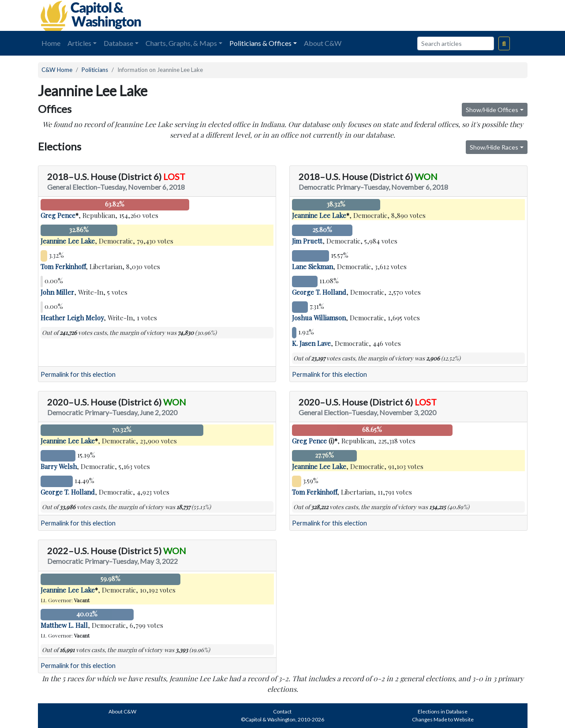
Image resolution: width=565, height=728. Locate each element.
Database (118, 43)
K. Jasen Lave (311, 343)
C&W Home (57, 70)
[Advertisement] (429, 15)
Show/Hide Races (494, 147)
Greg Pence (58, 215)
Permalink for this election (78, 374)
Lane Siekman (312, 266)
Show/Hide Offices (492, 110)
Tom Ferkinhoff (63, 266)
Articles (79, 43)
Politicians (95, 70)
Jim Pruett (307, 241)
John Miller (57, 292)
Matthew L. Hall (64, 625)
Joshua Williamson (319, 318)
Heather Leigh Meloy (72, 318)
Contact (282, 711)
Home (51, 43)
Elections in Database (443, 711)
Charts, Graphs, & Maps (181, 43)
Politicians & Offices (260, 43)
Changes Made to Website (443, 719)
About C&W (323, 43)
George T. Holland (319, 292)
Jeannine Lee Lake (68, 241)
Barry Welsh (59, 466)
